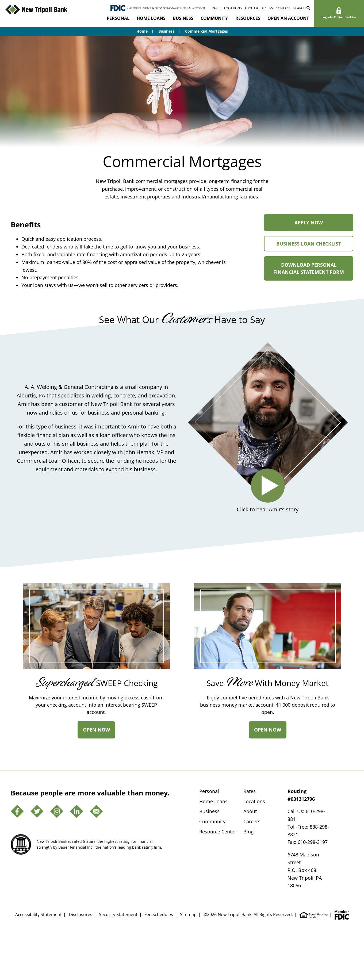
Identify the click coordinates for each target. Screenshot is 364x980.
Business (183, 18)
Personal (118, 18)
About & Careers (259, 8)
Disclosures (81, 914)
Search (302, 8)
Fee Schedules (159, 914)
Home (142, 31)
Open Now (99, 732)
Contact (283, 8)
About (250, 811)
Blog (248, 832)
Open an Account (288, 18)
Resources (248, 18)
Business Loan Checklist (315, 246)
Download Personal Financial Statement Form (313, 271)
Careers (252, 821)
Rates (217, 8)
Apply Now (320, 225)
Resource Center (218, 832)
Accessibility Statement (39, 914)
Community (214, 18)
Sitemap (188, 914)
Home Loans (151, 18)
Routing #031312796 (301, 795)
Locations (233, 8)
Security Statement (118, 914)
